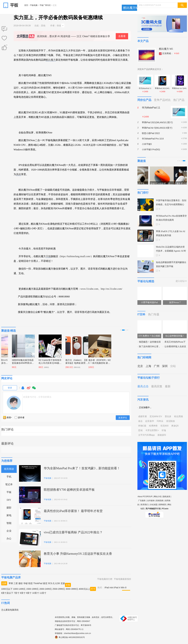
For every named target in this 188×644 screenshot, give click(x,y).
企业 (9, 531)
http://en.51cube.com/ (112, 289)
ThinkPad (38, 583)
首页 (26, 5)
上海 (148, 366)
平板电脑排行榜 (105, 579)
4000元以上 (84, 589)
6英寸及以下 (7, 593)
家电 (9, 515)
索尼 (45, 583)
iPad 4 (117, 588)
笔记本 (9, 484)
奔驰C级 (142, 426)
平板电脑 (34, 5)
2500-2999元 (59, 589)
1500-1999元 (32, 589)
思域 (140, 430)
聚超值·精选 (9, 331)
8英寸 (23, 593)
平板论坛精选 (146, 281)
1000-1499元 (19, 589)
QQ (23, 389)
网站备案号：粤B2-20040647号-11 (69, 629)
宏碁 (63, 583)
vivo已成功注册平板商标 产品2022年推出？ (73, 532)
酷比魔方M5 (132, 8)
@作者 (21, 417)
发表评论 (123, 418)
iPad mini (109, 588)
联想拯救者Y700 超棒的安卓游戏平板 (69, 490)
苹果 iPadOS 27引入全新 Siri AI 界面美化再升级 (171, 233)
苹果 (11, 583)
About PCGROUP (145, 497)
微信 (34, 389)
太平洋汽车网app (146, 435)
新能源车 (162, 435)
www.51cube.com (89, 289)
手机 (9, 477)
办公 (9, 539)
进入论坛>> (181, 281)
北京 (140, 366)
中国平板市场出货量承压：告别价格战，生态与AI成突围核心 (171, 202)
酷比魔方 (51, 60)
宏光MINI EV (156, 416)
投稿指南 (160, 501)
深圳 (165, 366)
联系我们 (145, 505)
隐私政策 (166, 497)
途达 (140, 421)
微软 (21, 583)
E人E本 (57, 583)
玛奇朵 (160, 421)
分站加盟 (153, 505)
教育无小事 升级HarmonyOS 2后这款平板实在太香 (78, 554)
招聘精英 (162, 505)
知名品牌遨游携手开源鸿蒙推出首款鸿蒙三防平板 (171, 264)
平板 (9, 492)
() (7, 46)
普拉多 (168, 416)
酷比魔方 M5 (166, 49)
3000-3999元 (72, 589)
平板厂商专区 (45, 5)
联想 (30, 583)
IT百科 (141, 314)
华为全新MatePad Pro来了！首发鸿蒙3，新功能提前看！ (82, 468)
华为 (50, 583)
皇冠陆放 (171, 421)
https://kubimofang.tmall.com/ (76, 256)
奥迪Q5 (175, 426)
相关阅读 (9, 469)
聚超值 (142, 161)
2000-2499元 (46, 589)
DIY (9, 500)
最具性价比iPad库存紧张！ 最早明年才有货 (73, 511)
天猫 (48, 256)
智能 (9, 523)
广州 (157, 366)
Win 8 (124, 588)
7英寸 (17, 593)
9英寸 (29, 593)
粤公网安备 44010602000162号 (70, 637)
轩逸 (164, 430)
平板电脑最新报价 (123, 579)
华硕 (26, 583)
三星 (16, 583)
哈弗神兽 (153, 426)
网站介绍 (158, 497)
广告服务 (142, 501)
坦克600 (164, 426)
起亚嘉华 (150, 421)
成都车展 (143, 416)
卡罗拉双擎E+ (152, 430)
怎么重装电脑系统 (10, 610)
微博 (29, 389)
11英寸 (43, 593)
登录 (10, 388)
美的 (19, 174)
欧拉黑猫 (179, 416)
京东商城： (169, 53)
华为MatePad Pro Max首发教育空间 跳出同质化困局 (171, 218)
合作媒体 (151, 501)
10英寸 (36, 593)
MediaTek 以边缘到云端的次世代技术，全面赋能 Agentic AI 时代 (171, 249)
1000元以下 (7, 589)
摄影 (9, 508)
